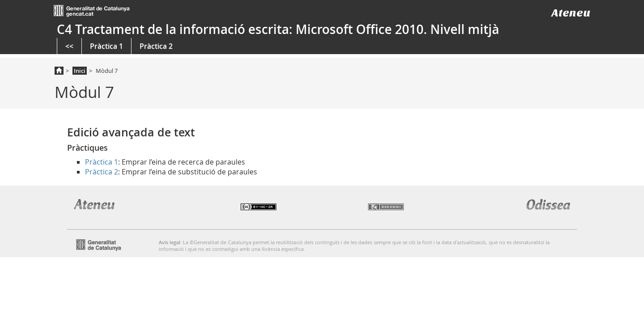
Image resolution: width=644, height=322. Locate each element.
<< (69, 46)
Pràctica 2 (156, 46)
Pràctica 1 (106, 46)
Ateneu (571, 13)
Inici (80, 71)
